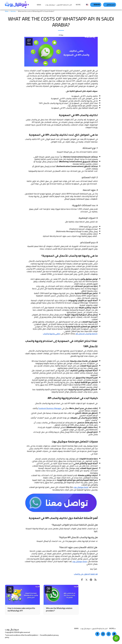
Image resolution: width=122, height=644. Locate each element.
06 (48, 590)
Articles (13, 11)
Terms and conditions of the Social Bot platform (21, 635)
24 (10, 590)
